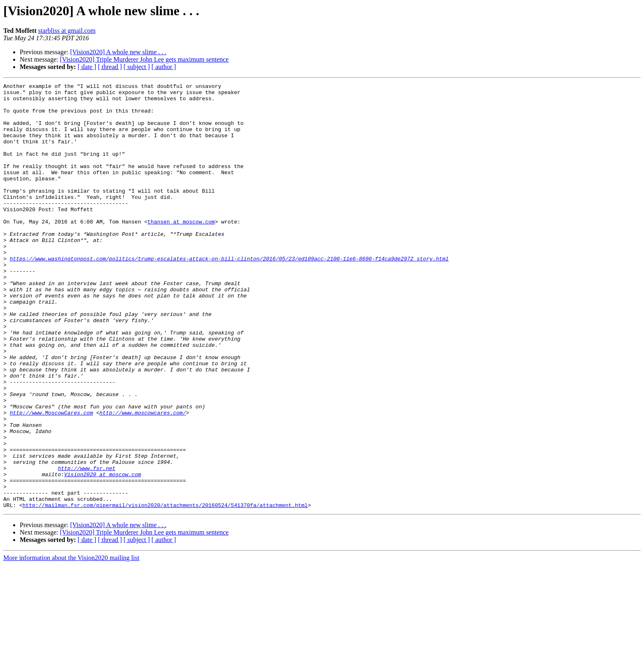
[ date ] (87, 67)
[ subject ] (137, 67)
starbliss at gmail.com (67, 31)
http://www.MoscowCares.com (52, 479)
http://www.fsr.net (87, 546)
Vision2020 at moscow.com (102, 553)
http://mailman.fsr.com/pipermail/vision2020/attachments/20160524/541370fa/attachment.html (165, 590)
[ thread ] (110, 67)
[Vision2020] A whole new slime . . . (118, 52)
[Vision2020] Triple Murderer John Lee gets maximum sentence (144, 59)
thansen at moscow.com (181, 250)
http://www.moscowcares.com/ (143, 479)
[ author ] (164, 67)
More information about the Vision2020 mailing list (71, 643)
